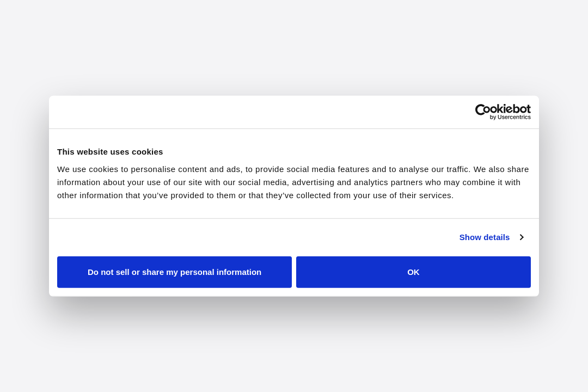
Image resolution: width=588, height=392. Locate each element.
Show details (485, 237)
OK (414, 271)
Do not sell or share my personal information (174, 271)
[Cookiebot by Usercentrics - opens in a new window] (483, 112)
